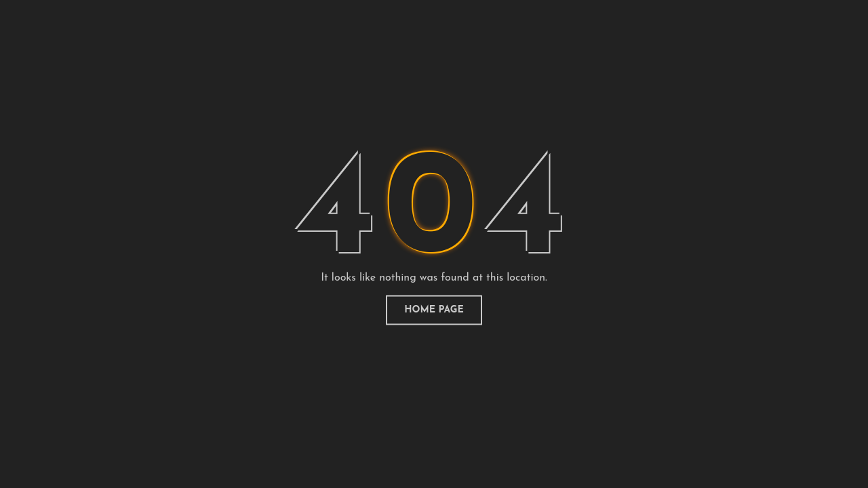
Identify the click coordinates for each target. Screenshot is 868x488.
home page (434, 310)
